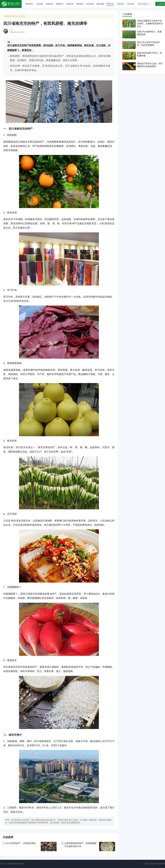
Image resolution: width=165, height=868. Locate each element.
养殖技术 (49, 4)
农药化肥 (90, 4)
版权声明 (154, 864)
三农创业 (39, 4)
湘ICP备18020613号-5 (16, 864)
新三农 (15, 16)
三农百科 (120, 4)
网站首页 (29, 4)
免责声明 (162, 864)
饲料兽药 (80, 4)
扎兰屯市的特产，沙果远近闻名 (21, 843)
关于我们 (146, 864)
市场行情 (70, 4)
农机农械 (100, 4)
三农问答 (130, 4)
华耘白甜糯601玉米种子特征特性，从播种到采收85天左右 (150, 24)
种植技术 (60, 4)
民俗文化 (110, 4)
